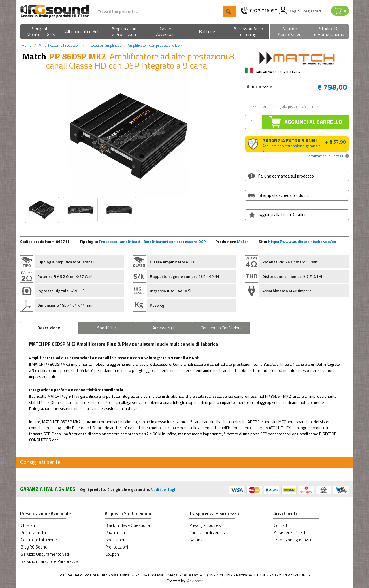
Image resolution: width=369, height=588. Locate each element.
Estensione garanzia (292, 540)
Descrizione (49, 328)
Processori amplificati (104, 45)
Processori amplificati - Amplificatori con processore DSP (152, 241)
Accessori (164, 328)
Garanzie (197, 540)
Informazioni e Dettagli (325, 156)
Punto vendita (33, 533)
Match (243, 241)
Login (295, 11)
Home (27, 45)
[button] (41, 32)
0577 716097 (263, 11)
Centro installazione (39, 540)
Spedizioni (115, 540)
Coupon (112, 554)
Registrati (312, 11)
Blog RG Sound (34, 547)
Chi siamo (30, 525)
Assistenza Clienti (290, 533)
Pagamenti (115, 533)
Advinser (195, 581)
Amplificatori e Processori (60, 45)
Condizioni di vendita (208, 533)
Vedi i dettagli (164, 489)
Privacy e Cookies (205, 525)
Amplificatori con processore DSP (155, 45)
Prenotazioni (117, 547)
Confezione (222, 328)
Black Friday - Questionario (130, 525)
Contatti (281, 525)
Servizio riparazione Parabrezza (49, 561)
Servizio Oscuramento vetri (46, 554)
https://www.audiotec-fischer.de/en (302, 241)
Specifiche (107, 328)
